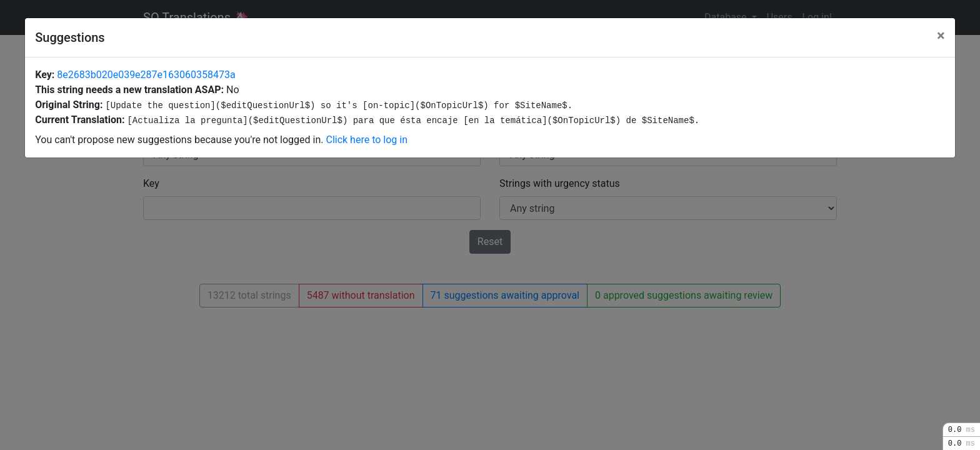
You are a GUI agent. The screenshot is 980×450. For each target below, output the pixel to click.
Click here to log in (367, 140)
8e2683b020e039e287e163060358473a (146, 75)
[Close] (941, 36)
